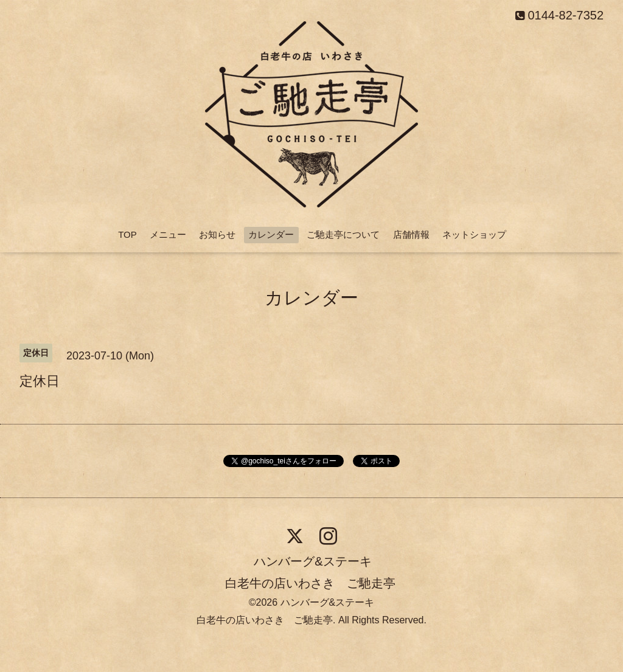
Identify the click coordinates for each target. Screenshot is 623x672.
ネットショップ (474, 234)
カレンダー (271, 234)
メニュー (168, 234)
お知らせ (217, 234)
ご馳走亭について (343, 234)
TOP (127, 234)
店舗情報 (411, 234)
